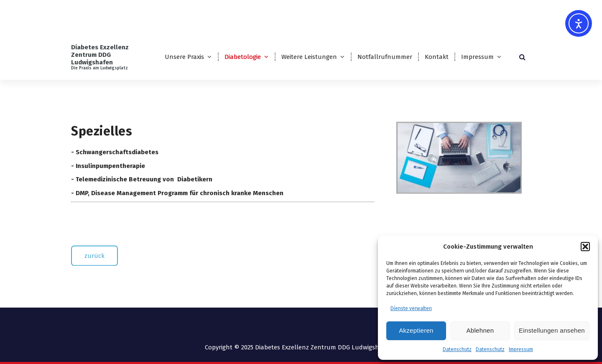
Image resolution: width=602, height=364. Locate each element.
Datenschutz (457, 349)
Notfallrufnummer (385, 57)
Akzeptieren (416, 330)
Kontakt (437, 57)
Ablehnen (480, 330)
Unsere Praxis (184, 57)
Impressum (521, 349)
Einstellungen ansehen (552, 330)
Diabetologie (243, 57)
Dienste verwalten (411, 308)
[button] (585, 247)
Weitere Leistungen (309, 57)
